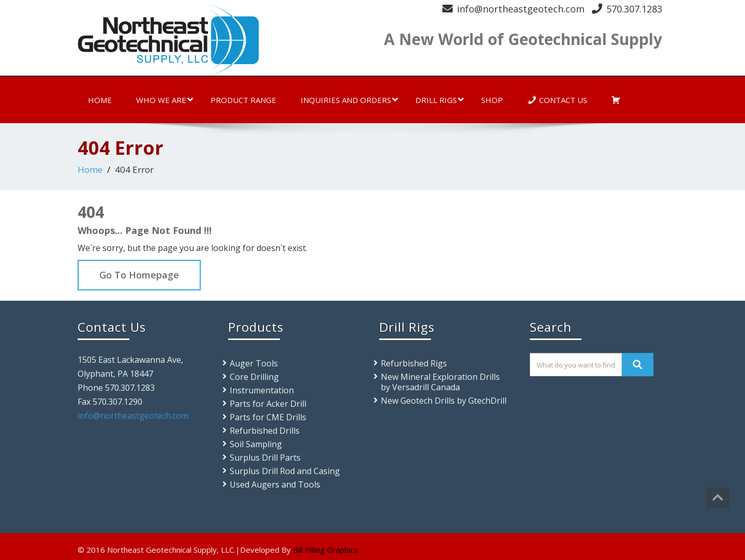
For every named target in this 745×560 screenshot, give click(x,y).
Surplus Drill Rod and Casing (285, 471)
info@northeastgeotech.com (521, 9)
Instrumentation (262, 390)
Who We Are (165, 100)
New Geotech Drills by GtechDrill (444, 401)
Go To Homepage (139, 275)
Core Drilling (254, 377)
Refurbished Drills (265, 431)
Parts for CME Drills (268, 417)
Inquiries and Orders (349, 100)
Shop (492, 100)
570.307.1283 (634, 9)
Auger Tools (254, 363)
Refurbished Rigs (414, 363)
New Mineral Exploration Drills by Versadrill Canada (440, 382)
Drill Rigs (439, 100)
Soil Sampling (256, 444)
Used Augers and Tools (275, 484)
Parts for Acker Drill (268, 404)
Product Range (243, 100)
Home (100, 100)
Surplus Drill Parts (265, 458)
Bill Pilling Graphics (325, 550)
